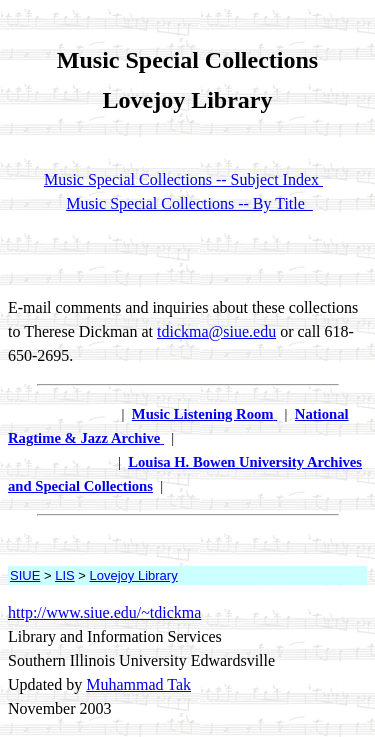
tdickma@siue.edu (216, 331)
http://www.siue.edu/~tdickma (104, 612)
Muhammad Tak (138, 684)
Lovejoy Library (134, 575)
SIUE (25, 575)
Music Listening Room (203, 414)
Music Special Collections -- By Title (189, 203)
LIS (65, 575)
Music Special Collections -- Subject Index (183, 179)
